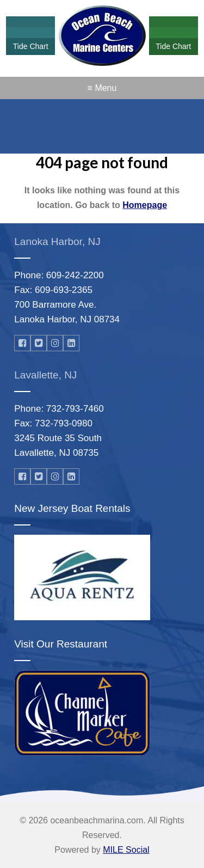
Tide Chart (31, 46)
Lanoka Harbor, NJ (57, 242)
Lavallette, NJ (45, 375)
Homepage (145, 205)
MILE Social (126, 850)
